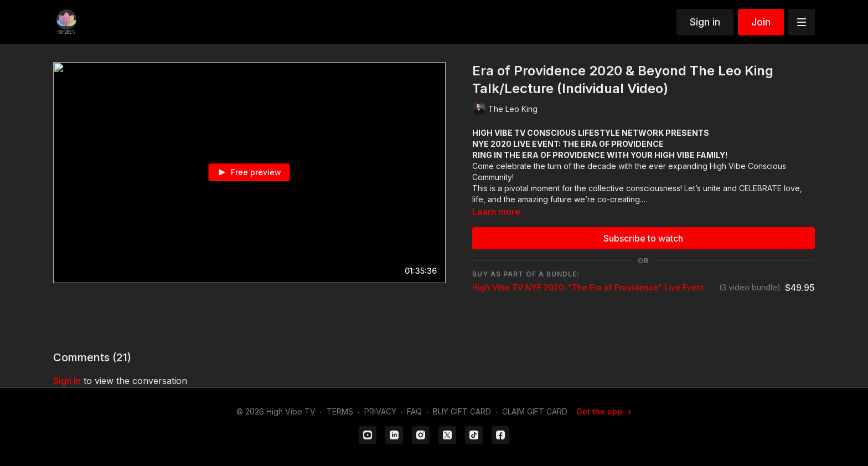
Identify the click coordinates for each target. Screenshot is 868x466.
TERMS (340, 411)
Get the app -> (604, 411)
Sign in (705, 22)
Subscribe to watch (643, 238)
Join (761, 22)
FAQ (414, 411)
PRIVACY (380, 411)
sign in (67, 381)
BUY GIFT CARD (462, 411)
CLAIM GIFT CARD (535, 411)
